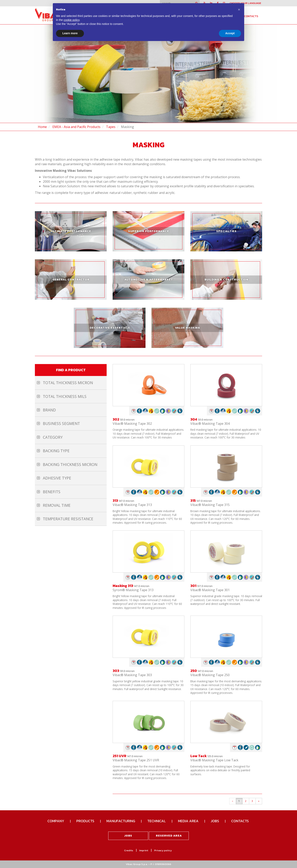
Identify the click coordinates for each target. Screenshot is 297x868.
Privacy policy (163, 850)
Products (85, 821)
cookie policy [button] (71, 20)
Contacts (251, 16)
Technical (157, 821)
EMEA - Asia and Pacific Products (76, 127)
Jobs (215, 821)
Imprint (144, 850)
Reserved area (169, 836)
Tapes (111, 127)
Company (56, 821)
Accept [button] (230, 33)
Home (42, 127)
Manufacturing (121, 821)
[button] (239, 10)
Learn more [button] (70, 33)
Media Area (188, 821)
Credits (129, 850)
